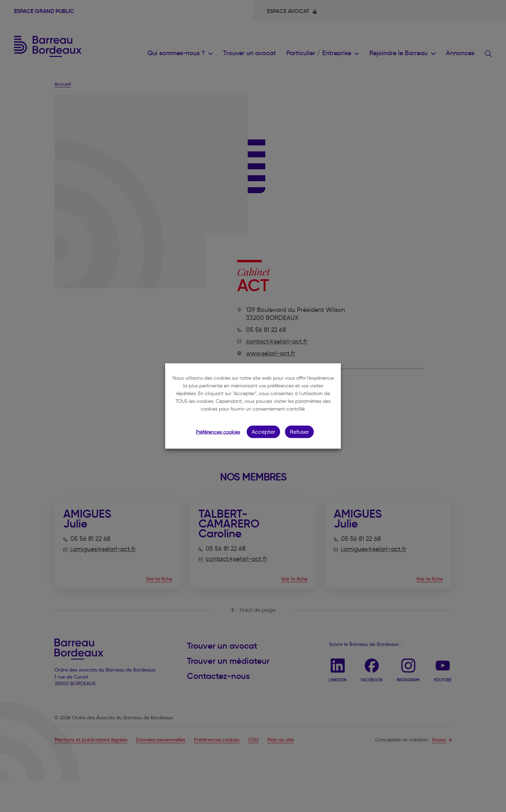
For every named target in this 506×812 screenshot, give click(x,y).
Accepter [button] (263, 432)
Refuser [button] (299, 432)
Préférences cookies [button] (218, 432)
